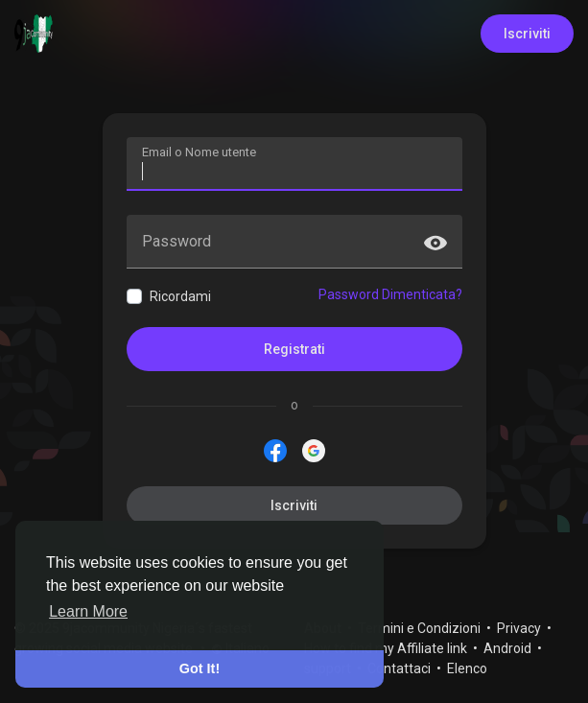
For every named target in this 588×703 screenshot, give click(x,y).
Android (509, 648)
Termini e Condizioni (421, 628)
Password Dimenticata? (390, 294)
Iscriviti (527, 34)
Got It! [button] (200, 668)
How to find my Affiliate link (387, 648)
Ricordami (180, 296)
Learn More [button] (88, 611)
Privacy (520, 628)
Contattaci (400, 668)
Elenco (467, 668)
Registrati (294, 349)
